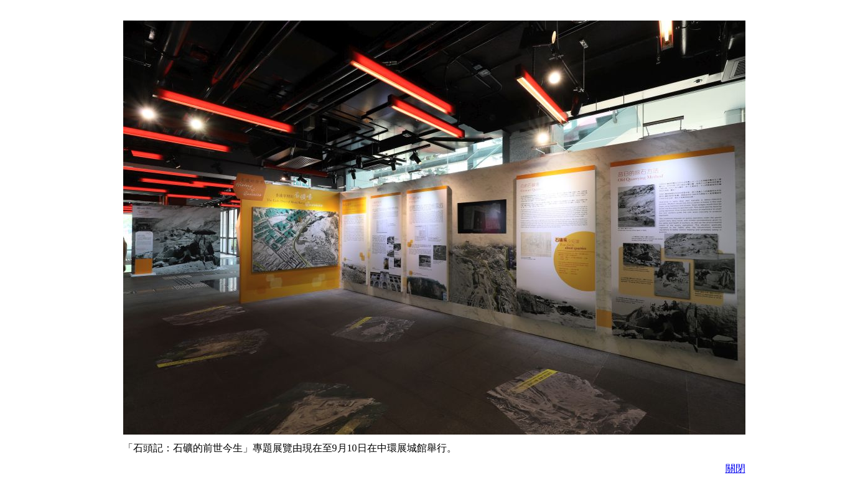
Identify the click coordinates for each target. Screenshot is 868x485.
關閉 (735, 469)
